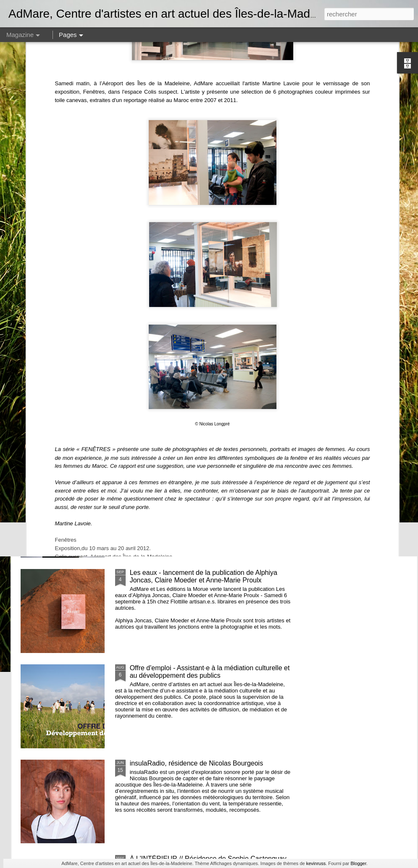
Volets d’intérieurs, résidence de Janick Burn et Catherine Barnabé (264, 322)
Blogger (358, 863)
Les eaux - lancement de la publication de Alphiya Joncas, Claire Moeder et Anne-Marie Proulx (204, 576)
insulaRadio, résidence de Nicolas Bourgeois (197, 763)
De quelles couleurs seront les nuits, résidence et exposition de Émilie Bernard (368, 322)
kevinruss (316, 863)
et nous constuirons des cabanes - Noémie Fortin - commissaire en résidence (205, 386)
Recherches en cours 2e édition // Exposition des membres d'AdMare (169, 322)
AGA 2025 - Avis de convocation (64, 315)
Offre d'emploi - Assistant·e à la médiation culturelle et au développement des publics (210, 672)
